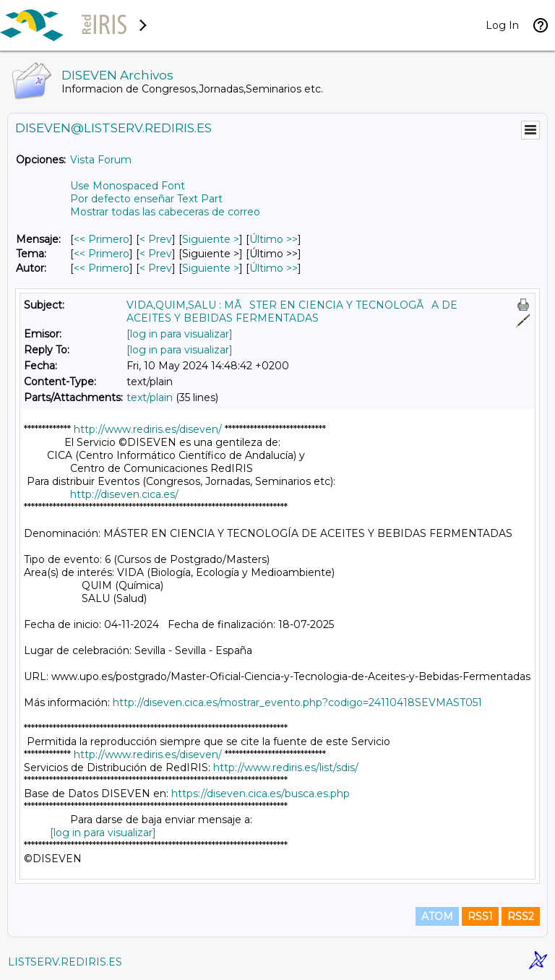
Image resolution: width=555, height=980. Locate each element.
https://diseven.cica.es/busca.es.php (261, 794)
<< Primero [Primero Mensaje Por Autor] (102, 268)
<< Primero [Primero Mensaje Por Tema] (102, 254)
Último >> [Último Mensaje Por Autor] (274, 268)
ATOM (437, 916)
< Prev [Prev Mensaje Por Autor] (156, 268)
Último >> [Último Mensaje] (274, 239)
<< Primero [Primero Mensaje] (102, 239)
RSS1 (480, 916)
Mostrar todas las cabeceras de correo (165, 212)
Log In (502, 25)
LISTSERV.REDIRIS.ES (65, 962)
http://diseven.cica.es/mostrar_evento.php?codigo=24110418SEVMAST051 (297, 702)
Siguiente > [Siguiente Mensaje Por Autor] (211, 268)
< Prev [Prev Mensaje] (156, 239)
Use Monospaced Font (128, 186)
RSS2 (521, 916)
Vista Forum (101, 160)
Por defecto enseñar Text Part (146, 199)
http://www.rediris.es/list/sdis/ (286, 768)
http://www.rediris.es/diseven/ (148, 429)
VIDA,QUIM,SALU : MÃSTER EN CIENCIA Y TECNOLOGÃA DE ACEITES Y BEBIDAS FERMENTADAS (292, 311)
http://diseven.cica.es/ (124, 494)
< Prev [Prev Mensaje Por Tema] (156, 254)
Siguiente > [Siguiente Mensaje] (211, 239)
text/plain (150, 397)
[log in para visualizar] (180, 334)
